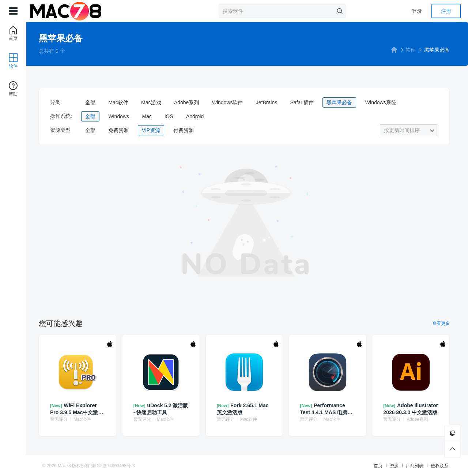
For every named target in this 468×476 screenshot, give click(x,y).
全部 (98, 102)
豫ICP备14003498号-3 (117, 465)
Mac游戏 (159, 102)
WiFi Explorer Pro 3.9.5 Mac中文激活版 (82, 408)
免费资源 (127, 130)
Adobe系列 (195, 102)
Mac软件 (126, 102)
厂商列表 (410, 465)
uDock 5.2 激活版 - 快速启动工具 (164, 408)
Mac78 (69, 465)
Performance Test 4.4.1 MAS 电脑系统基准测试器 (328, 408)
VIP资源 (159, 130)
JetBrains (275, 102)
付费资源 (192, 130)
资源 (390, 465)
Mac (155, 116)
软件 (408, 50)
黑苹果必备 (348, 102)
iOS (177, 116)
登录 (417, 11)
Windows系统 (389, 102)
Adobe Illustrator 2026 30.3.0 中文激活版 (409, 408)
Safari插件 (310, 102)
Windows (127, 116)
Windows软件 (236, 102)
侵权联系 (435, 465)
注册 (446, 11)
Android (203, 116)
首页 (374, 465)
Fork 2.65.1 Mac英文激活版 (246, 408)
